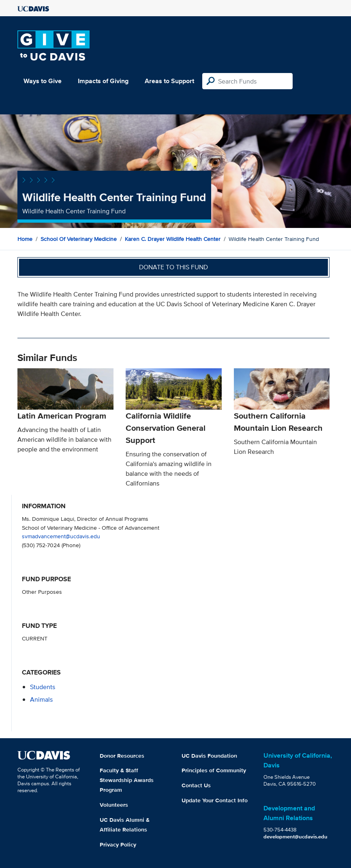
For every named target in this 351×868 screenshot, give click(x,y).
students (43, 687)
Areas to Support (169, 81)
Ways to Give (43, 81)
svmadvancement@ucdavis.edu (61, 536)
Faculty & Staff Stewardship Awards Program (127, 780)
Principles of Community (214, 770)
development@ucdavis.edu (295, 837)
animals (41, 699)
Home (25, 239)
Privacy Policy (118, 844)
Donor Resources (122, 756)
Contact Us (196, 785)
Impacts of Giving (103, 81)
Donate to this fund (173, 267)
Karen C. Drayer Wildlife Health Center (173, 239)
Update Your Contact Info (215, 800)
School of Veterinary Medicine (79, 239)
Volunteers (114, 805)
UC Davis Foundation (209, 756)
